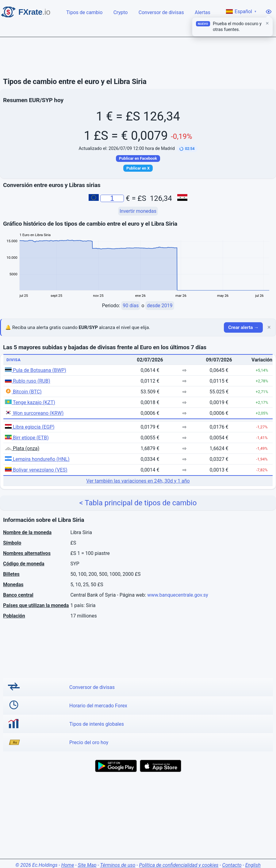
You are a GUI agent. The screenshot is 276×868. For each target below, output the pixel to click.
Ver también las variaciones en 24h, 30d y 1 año (138, 481)
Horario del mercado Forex (98, 706)
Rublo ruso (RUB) (27, 381)
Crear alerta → (243, 327)
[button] (187, 149)
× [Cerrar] (269, 327)
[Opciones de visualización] (269, 12)
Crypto (121, 12)
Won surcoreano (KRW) (34, 413)
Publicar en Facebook (138, 158)
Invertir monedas (138, 211)
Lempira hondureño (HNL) (37, 459)
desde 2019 (160, 306)
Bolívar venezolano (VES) (36, 470)
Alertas (203, 12)
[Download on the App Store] (161, 766)
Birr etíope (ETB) (27, 438)
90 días (131, 306)
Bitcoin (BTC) (23, 392)
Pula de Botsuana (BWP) (36, 370)
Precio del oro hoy (89, 742)
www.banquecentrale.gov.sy (178, 595)
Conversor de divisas (162, 12)
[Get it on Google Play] (116, 766)
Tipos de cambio (85, 12)
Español (241, 11)
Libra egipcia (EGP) (30, 427)
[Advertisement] (138, 57)
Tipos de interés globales (97, 724)
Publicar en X (138, 168)
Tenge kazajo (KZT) (30, 402)
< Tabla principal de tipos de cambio (138, 503)
